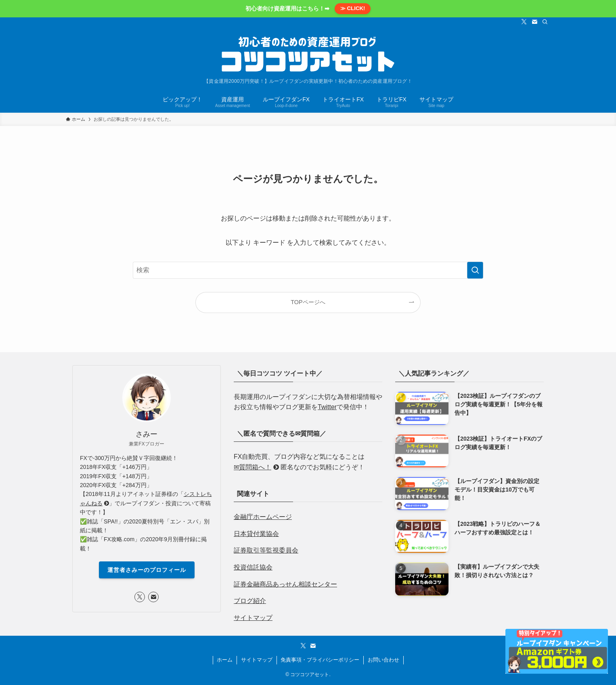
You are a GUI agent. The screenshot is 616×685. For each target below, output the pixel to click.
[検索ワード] (308, 270)
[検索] (545, 22)
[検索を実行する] (475, 270)
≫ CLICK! (353, 8)
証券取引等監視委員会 (266, 550)
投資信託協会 (253, 567)
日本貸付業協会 (256, 534)
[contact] (534, 22)
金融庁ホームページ (263, 517)
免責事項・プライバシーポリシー (320, 660)
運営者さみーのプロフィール (147, 570)
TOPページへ (308, 302)
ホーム (225, 660)
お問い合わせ (383, 660)
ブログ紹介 (250, 601)
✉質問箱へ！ (256, 467)
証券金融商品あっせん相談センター (285, 584)
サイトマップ (253, 618)
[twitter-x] (524, 22)
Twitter (327, 407)
